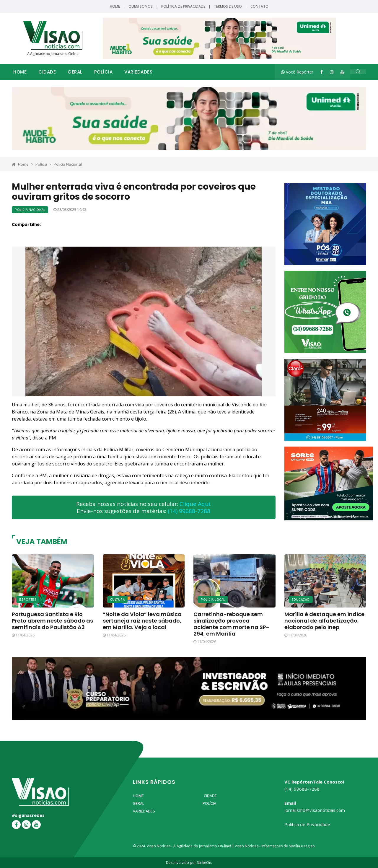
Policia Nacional (68, 164)
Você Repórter (297, 72)
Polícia (104, 72)
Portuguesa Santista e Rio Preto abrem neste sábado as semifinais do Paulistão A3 (52, 621)
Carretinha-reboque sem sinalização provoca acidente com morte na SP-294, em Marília (231, 624)
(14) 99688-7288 (189, 511)
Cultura (118, 600)
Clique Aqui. (195, 504)
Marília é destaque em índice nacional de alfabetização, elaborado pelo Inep (324, 621)
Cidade (47, 72)
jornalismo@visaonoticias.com (315, 810)
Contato (259, 6)
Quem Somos (141, 6)
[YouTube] (342, 72)
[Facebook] (322, 72)
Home (115, 6)
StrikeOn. (205, 863)
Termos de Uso (228, 6)
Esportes (28, 600)
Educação (301, 600)
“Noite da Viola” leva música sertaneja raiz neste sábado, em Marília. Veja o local (142, 621)
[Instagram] (332, 72)
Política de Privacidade (183, 6)
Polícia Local (213, 600)
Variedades (138, 72)
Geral (75, 72)
